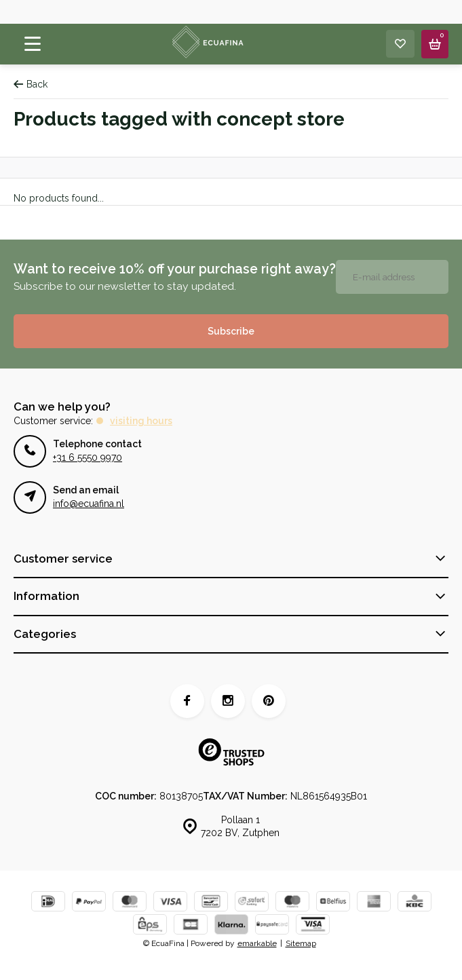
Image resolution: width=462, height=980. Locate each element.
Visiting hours (141, 421)
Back (31, 84)
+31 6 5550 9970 (88, 457)
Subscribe (231, 331)
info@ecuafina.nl (89, 504)
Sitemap (301, 943)
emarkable (257, 943)
